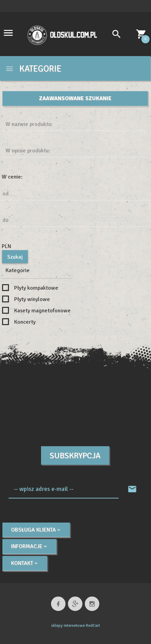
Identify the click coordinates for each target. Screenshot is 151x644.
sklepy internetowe (68, 626)
